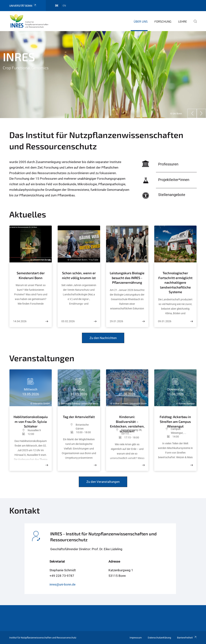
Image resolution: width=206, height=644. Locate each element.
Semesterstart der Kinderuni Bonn (31, 275)
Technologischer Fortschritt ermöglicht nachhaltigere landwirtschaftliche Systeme (175, 282)
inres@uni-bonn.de (62, 584)
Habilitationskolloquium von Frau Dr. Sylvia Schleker (31, 421)
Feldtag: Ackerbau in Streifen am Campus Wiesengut (175, 420)
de (57, 5)
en (64, 5)
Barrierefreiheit (187, 638)
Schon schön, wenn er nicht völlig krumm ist (79, 275)
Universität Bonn (23, 6)
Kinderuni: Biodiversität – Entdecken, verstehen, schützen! (127, 420)
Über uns (141, 21)
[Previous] (192, 113)
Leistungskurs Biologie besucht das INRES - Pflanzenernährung (127, 278)
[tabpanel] (103, 75)
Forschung (163, 21)
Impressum (136, 638)
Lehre (183, 21)
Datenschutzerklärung (159, 638)
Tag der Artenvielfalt (79, 417)
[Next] (201, 113)
